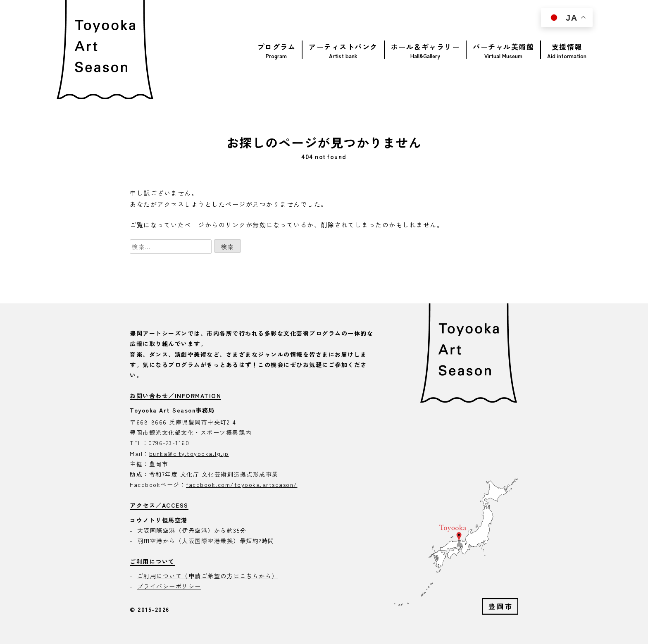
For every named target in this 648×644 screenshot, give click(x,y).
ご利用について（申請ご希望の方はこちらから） (208, 576)
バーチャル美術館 (503, 47)
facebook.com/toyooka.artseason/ (242, 484)
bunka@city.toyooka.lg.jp (189, 453)
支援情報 (567, 47)
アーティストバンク (343, 47)
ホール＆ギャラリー (425, 47)
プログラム (277, 47)
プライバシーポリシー (169, 586)
